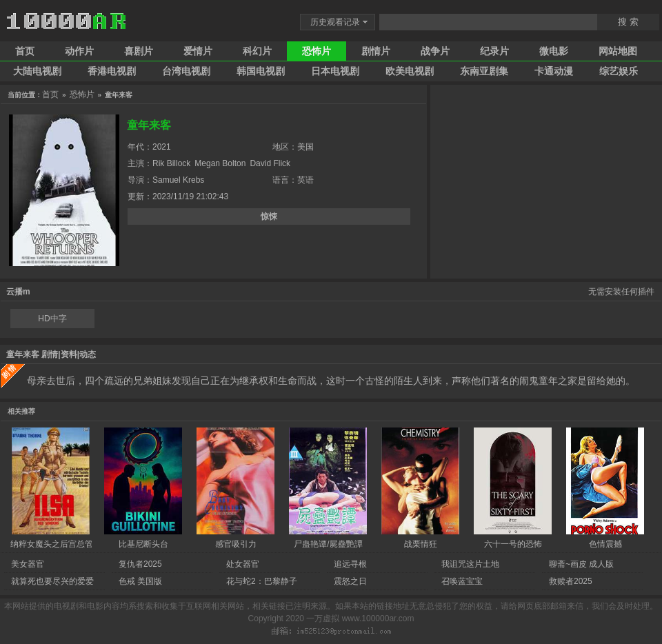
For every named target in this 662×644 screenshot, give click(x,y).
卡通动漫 (554, 71)
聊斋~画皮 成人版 (581, 564)
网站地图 (618, 51)
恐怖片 (317, 51)
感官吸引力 (236, 544)
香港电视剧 (112, 71)
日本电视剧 (335, 71)
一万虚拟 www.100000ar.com (360, 618)
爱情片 (198, 51)
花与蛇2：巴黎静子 (262, 581)
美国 (305, 147)
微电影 (554, 51)
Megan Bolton (220, 163)
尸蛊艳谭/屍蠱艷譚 (328, 544)
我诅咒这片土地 (470, 564)
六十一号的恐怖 (513, 544)
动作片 (79, 51)
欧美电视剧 (410, 71)
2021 (162, 147)
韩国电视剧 (261, 71)
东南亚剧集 (484, 71)
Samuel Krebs (178, 180)
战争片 (435, 51)
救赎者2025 (571, 581)
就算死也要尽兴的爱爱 (52, 581)
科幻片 (257, 51)
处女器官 (243, 564)
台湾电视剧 (186, 71)
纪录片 (494, 51)
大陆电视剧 (37, 71)
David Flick (270, 163)
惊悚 (269, 217)
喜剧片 (139, 51)
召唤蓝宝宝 (462, 581)
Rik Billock (171, 163)
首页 (25, 51)
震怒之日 (350, 581)
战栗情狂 (421, 544)
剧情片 (376, 51)
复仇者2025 (140, 564)
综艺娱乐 (619, 71)
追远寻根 (350, 564)
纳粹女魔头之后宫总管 (52, 544)
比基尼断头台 (143, 544)
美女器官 (28, 564)
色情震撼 (605, 544)
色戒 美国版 (140, 581)
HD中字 (52, 319)
